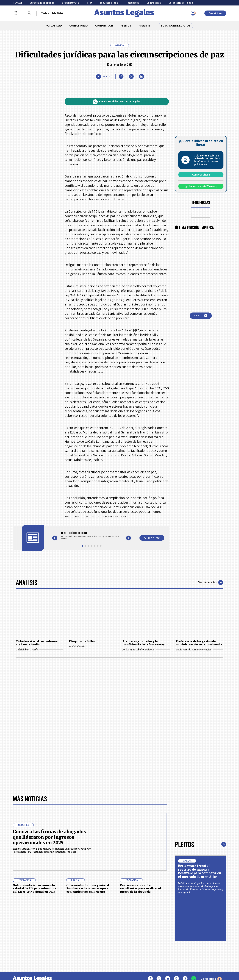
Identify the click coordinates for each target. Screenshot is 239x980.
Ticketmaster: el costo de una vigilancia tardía (37, 643)
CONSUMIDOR (104, 26)
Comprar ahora (201, 175)
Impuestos (133, 3)
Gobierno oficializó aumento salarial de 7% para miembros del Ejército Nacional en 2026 (34, 888)
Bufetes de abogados (42, 3)
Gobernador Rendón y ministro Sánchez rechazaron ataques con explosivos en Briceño (89, 888)
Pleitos (185, 844)
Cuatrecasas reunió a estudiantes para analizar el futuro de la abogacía (140, 888)
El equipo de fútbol (82, 641)
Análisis (27, 582)
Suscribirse (215, 13)
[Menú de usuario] (193, 13)
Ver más (201, 316)
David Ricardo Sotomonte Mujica (200, 650)
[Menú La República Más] (15, 13)
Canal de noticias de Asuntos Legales (117, 102)
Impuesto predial (109, 3)
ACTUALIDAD (54, 26)
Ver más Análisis (211, 582)
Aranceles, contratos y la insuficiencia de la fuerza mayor (145, 643)
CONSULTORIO (78, 26)
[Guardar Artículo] (104, 77)
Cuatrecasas (154, 3)
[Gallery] (92, 536)
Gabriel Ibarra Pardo (39, 650)
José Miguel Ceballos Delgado (146, 650)
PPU (89, 3)
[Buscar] (29, 13)
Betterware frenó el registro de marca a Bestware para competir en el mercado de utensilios (200, 871)
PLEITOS (126, 26)
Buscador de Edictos (176, 26)
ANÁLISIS (144, 26)
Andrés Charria (93, 646)
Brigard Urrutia (71, 3)
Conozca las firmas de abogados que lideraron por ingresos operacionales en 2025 (49, 837)
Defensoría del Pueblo (181, 3)
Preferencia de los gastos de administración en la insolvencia (199, 643)
